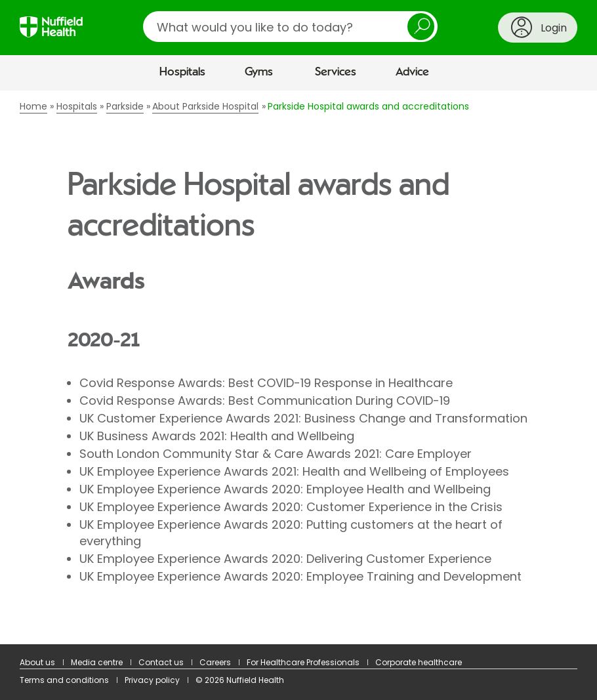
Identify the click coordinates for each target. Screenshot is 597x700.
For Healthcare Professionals (303, 662)
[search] (290, 27)
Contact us (161, 662)
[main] (298, 368)
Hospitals (182, 72)
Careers (215, 662)
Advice (412, 72)
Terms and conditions (64, 680)
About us (37, 662)
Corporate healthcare (419, 662)
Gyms (259, 72)
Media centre (97, 662)
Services (336, 72)
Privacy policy (152, 680)
